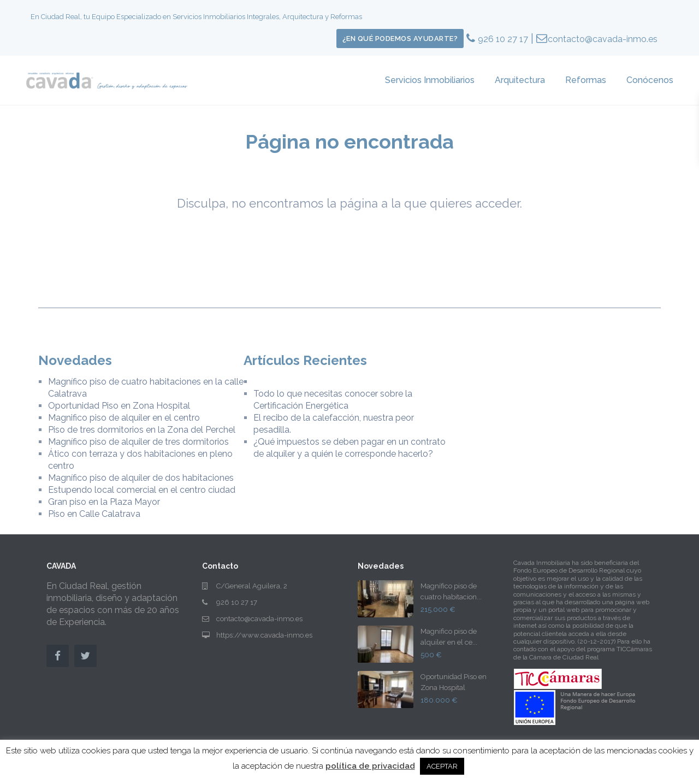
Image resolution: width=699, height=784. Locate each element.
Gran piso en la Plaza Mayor (104, 502)
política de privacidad (370, 766)
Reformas (586, 80)
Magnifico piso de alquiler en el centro (124, 418)
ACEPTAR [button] (442, 766)
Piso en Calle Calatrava (94, 514)
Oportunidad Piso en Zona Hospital (119, 406)
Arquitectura (520, 80)
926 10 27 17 (503, 39)
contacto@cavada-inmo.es (603, 39)
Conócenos (650, 80)
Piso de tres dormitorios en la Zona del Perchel (142, 430)
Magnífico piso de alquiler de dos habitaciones (141, 478)
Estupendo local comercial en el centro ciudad (142, 490)
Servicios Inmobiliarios (430, 80)
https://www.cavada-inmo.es (264, 635)
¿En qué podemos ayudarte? (400, 39)
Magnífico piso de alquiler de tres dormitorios (138, 442)
